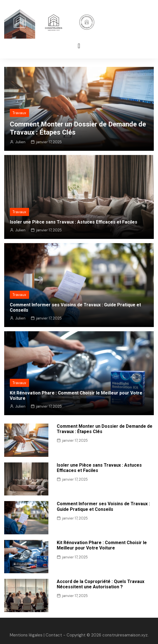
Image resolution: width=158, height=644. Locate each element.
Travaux (19, 113)
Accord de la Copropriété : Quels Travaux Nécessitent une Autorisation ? (101, 584)
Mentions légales (26, 635)
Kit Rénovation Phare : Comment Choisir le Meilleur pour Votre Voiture (102, 545)
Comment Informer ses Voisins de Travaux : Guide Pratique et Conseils (103, 506)
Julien (20, 142)
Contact (54, 635)
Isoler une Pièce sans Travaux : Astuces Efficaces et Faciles (74, 222)
